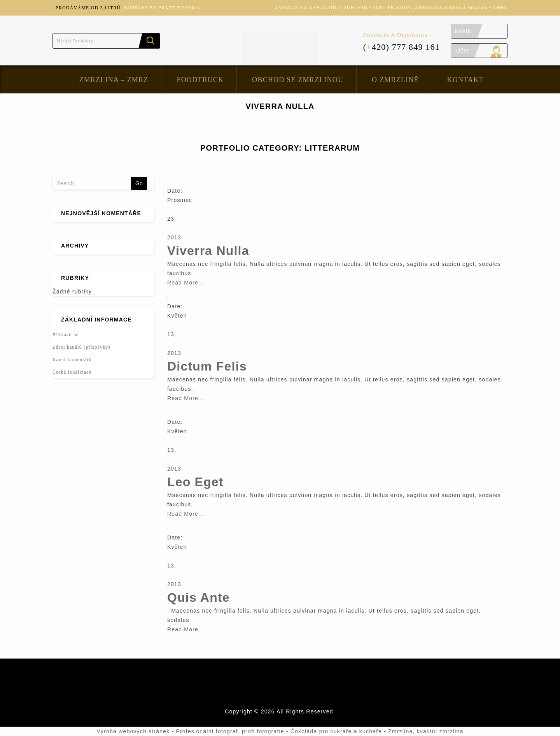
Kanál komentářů (72, 360)
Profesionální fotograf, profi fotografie (230, 731)
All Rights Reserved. (306, 711)
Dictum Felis (207, 366)
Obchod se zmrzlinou (298, 80)
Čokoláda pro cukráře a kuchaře (336, 731)
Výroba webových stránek (133, 731)
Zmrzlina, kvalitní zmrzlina (426, 731)
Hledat (149, 41)
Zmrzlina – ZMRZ (114, 80)
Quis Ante (199, 597)
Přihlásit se (66, 335)
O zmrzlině (395, 80)
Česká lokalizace (72, 372)
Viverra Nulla (208, 251)
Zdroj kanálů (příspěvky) (81, 347)
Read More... (186, 283)
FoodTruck (200, 80)
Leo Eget (195, 482)
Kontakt (465, 80)
